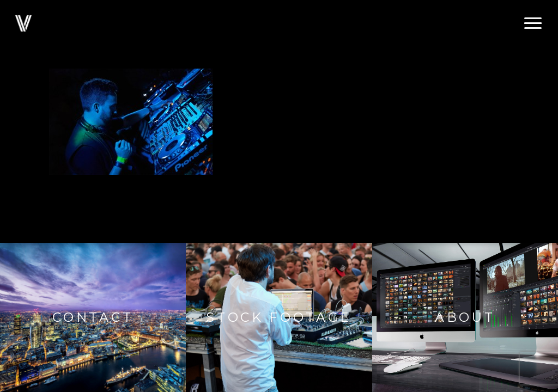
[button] (533, 23)
